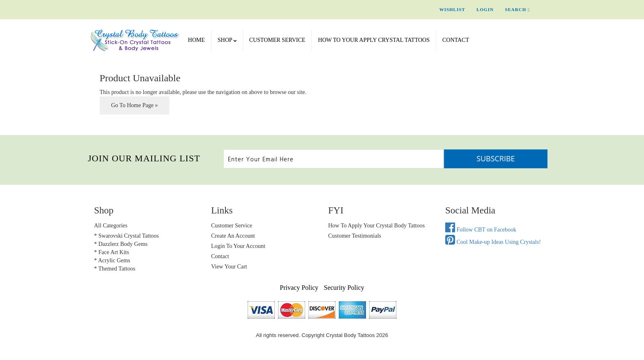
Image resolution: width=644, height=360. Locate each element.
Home (197, 40)
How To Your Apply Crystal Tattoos (374, 40)
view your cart (229, 267)
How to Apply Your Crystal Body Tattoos (376, 226)
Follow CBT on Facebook (481, 230)
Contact (456, 40)
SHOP (227, 40)
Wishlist (452, 9)
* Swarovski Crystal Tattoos (126, 236)
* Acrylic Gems (112, 260)
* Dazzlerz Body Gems (121, 244)
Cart (548, 9)
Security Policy (344, 288)
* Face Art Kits (112, 252)
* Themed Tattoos (115, 269)
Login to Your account (238, 246)
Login (485, 9)
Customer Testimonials (355, 236)
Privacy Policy (299, 288)
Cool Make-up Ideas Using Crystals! (493, 242)
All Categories (111, 226)
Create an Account (233, 236)
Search (517, 9)
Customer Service (277, 40)
